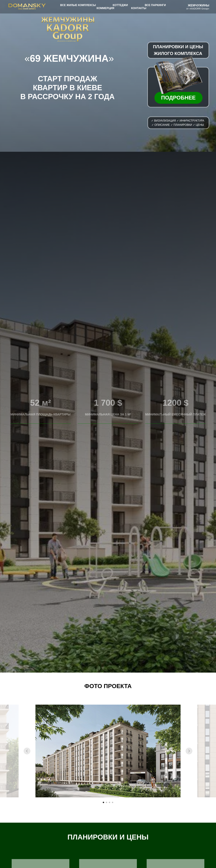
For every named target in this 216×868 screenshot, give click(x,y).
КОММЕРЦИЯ (105, 8)
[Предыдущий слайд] (27, 751)
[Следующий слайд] (189, 751)
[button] (177, 75)
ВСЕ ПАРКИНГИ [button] (155, 5)
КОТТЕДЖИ (120, 5)
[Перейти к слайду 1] (103, 802)
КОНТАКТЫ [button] (139, 8)
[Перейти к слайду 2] (106, 802)
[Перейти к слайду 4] (113, 802)
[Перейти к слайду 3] (110, 802)
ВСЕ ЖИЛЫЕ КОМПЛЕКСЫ (78, 5)
